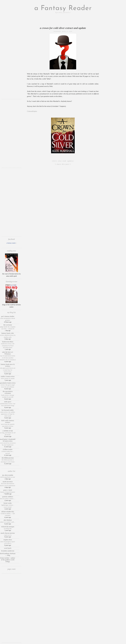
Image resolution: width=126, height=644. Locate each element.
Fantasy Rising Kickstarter (8, 492)
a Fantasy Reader (63, 8)
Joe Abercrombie (8, 475)
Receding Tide (8, 529)
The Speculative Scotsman (8, 392)
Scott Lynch (8, 548)
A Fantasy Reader (11, 243)
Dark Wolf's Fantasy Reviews (8, 421)
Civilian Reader (8, 449)
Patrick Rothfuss (8, 497)
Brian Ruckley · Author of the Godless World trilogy (8, 560)
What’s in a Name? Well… (8, 522)
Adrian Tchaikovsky (8, 512)
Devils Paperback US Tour (8, 477)
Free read (62, 161)
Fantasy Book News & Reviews (8, 365)
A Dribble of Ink (8, 431)
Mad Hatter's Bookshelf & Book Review (8, 440)
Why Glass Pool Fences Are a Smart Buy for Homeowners (8, 370)
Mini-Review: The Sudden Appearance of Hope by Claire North (8, 414)
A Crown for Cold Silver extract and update (63, 28)
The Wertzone (8, 325)
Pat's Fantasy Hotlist (8, 316)
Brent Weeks (8, 503)
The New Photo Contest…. (8, 499)
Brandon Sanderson (8, 551)
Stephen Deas (8, 540)
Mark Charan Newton (8, 533)
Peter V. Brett (8, 490)
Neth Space (8, 402)
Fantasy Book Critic (8, 333)
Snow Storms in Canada (8, 378)
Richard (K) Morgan (8, 527)
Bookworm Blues (8, 342)
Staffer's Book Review (8, 377)
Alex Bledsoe (8, 520)
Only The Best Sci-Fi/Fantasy (8, 353)
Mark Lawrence (8, 482)
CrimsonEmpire (32, 111)
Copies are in (8, 535)
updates (71, 161)
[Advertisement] (11, 64)
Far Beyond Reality (8, 410)
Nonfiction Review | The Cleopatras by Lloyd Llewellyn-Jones (8, 346)
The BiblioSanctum (8, 458)
